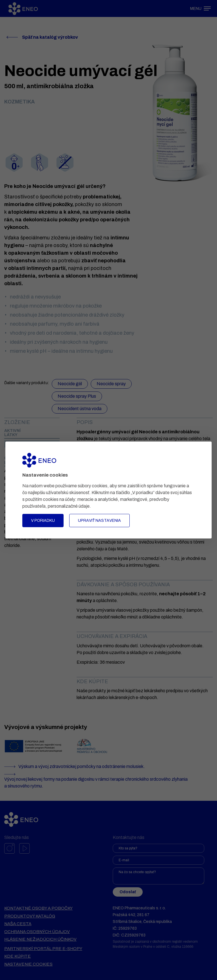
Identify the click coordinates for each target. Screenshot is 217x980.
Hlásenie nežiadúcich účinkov (40, 939)
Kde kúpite (18, 956)
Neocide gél (70, 384)
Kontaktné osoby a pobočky (38, 908)
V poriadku (43, 521)
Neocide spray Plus (77, 396)
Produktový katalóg (30, 916)
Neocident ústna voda (80, 409)
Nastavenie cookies (28, 964)
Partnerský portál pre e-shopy (43, 949)
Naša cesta (18, 924)
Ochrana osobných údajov (37, 932)
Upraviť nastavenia (99, 521)
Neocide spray (111, 384)
